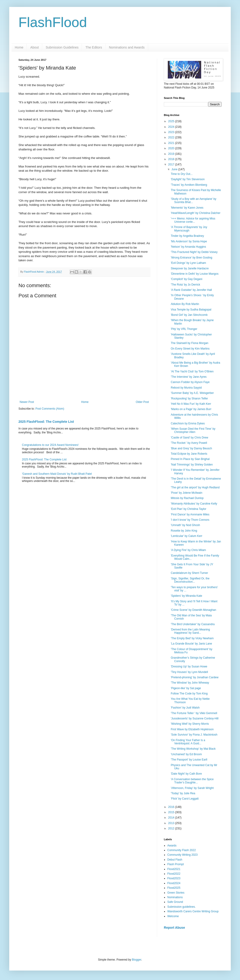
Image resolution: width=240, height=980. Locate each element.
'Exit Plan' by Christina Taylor (189, 509)
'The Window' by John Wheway (190, 683)
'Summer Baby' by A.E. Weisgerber (192, 393)
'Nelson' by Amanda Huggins (188, 247)
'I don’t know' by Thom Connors (190, 520)
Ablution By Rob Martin (185, 304)
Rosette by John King (184, 531)
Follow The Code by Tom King (189, 694)
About (34, 47)
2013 (172, 823)
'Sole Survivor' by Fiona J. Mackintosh (194, 735)
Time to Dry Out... (182, 174)
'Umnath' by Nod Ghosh (185, 525)
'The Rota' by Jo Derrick (185, 285)
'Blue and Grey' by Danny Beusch (191, 448)
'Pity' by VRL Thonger (184, 329)
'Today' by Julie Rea (183, 793)
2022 (172, 137)
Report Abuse (174, 928)
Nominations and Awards (127, 47)
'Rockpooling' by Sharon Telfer (189, 399)
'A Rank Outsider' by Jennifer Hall (191, 290)
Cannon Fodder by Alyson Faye (190, 382)
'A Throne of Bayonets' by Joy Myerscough (189, 229)
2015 (172, 812)
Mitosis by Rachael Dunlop (187, 498)
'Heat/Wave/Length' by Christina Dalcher (196, 213)
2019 (172, 154)
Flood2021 (174, 869)
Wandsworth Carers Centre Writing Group (193, 911)
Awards (172, 846)
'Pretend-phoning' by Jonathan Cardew (195, 677)
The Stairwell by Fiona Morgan (190, 343)
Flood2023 (174, 878)
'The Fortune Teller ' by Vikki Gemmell (194, 713)
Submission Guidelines (62, 47)
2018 (172, 159)
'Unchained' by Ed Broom (186, 754)
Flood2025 (174, 888)
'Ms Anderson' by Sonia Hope (189, 241)
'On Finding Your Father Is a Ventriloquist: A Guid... (188, 742)
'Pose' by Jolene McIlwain (187, 493)
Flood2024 (174, 883)
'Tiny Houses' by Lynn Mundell (189, 672)
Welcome (173, 916)
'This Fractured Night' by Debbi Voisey (194, 252)
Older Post (142, 402)
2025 (172, 121)
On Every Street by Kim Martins (190, 349)
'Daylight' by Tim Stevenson (188, 179)
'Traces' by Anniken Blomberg (189, 185)
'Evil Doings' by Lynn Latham (188, 263)
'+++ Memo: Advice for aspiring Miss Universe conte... (193, 220)
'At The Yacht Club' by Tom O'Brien (192, 371)
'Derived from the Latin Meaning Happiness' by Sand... (190, 631)
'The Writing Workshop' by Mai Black (193, 749)
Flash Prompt (175, 864)
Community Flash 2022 (181, 850)
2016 (172, 807)
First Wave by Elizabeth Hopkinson (192, 729)
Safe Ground (175, 902)
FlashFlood (53, 22)
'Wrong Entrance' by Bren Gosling (192, 258)
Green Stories (176, 893)
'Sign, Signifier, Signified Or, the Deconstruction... (190, 580)
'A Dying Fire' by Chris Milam (188, 550)
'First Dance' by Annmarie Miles (190, 514)
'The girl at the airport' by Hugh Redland (195, 487)
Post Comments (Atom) (50, 409)
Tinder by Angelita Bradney (187, 236)
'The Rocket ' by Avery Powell (189, 443)
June (175, 169)
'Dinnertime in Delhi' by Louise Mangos (195, 274)
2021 (172, 143)
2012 (172, 828)
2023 (172, 132)
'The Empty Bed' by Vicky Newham (192, 638)
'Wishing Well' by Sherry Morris (190, 724)
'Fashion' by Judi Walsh (185, 708)
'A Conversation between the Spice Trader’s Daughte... (192, 781)
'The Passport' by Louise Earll (189, 760)
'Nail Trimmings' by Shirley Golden (192, 465)
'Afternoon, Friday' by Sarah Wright (192, 788)
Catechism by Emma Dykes (188, 423)
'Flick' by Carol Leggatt (185, 799)
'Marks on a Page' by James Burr (191, 409)
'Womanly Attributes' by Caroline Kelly (194, 504)
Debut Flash (175, 860)
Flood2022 (174, 874)
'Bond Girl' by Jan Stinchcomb (189, 315)
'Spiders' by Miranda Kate (186, 596)
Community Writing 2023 (182, 855)
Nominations (175, 897)
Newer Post (27, 402)
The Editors (94, 47)
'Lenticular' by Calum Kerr (187, 536)
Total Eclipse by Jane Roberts (189, 454)
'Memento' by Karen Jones (187, 208)
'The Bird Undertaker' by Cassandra (193, 624)
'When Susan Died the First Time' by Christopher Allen (193, 430)
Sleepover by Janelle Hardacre (190, 268)
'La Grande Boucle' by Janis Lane (191, 644)
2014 (172, 818)
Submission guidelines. (181, 907)
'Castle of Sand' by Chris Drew (189, 438)
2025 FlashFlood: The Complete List (46, 422)
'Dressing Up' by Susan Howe (189, 667)
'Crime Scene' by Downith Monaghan (193, 610)
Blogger (136, 960)
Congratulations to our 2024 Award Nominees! (50, 445)
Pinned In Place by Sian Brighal (190, 459)
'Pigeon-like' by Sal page (186, 688)
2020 (172, 148)
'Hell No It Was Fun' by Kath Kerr (191, 404)
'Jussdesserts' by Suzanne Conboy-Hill (195, 718)
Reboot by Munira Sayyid (186, 388)
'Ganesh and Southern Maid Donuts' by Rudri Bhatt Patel (57, 474)
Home (19, 47)
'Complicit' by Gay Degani (187, 279)
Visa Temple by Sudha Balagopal (191, 310)
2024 (172, 127)
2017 (172, 164)
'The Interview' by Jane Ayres (189, 377)
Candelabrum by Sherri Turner (189, 573)
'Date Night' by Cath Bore (186, 774)
